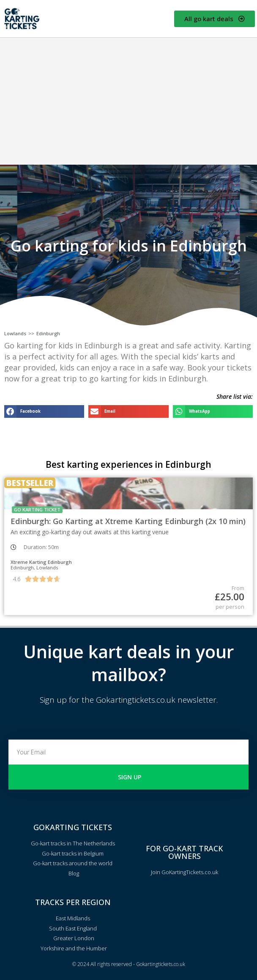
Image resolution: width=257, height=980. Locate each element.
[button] (44, 411)
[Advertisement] (128, 101)
